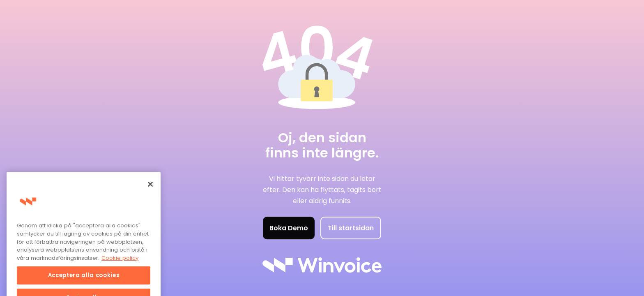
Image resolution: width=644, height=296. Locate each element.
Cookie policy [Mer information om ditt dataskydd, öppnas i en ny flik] (120, 263)
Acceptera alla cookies (84, 281)
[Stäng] (150, 190)
